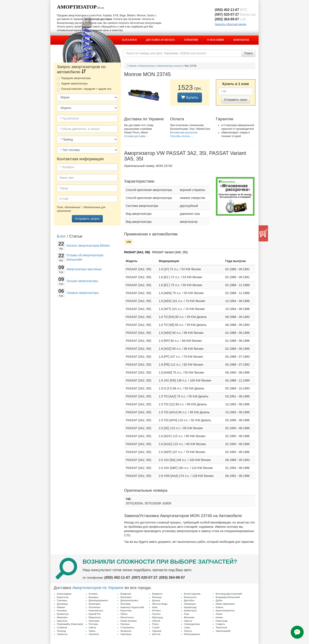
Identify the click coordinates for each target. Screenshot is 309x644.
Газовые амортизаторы (83, 293)
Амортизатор (77, 7)
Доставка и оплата (160, 40)
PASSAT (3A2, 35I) (137, 252)
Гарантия (191, 40)
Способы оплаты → (182, 136)
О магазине (216, 40)
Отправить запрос (87, 219)
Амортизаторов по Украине (98, 588)
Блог (61, 236)
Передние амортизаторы (74, 78)
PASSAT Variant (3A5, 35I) (170, 252)
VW (129, 242)
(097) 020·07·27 (235, 14)
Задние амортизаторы (72, 84)
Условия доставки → (136, 136)
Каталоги (129, 40)
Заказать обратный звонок (231, 24)
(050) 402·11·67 (231, 10)
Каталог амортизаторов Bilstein (88, 246)
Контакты (241, 40)
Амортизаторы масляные (84, 269)
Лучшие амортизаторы (82, 281)
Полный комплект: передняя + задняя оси (84, 89)
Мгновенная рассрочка (184, 133)
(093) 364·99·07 (230, 19)
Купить (190, 97)
